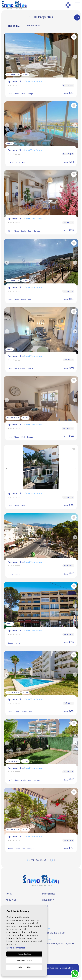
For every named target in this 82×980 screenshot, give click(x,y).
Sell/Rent (48, 900)
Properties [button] (49, 894)
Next (75, 57)
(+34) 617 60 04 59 (54, 933)
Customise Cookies (24, 961)
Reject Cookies (24, 967)
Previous (7, 57)
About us (11, 900)
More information (16, 948)
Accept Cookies (24, 954)
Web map (54, 968)
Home (9, 894)
